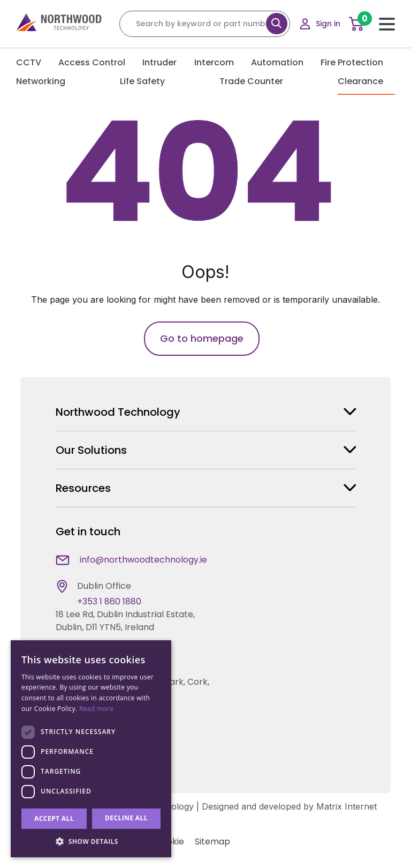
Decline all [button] (126, 818)
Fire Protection (358, 63)
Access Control (98, 63)
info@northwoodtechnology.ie (143, 560)
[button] (91, 841)
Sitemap (212, 841)
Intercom (220, 63)
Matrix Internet (347, 806)
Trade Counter (257, 81)
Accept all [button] (54, 818)
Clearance (366, 81)
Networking (47, 81)
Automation (283, 63)
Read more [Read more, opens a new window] (96, 709)
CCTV (35, 63)
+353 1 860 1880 (109, 601)
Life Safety (148, 81)
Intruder (165, 63)
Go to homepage (202, 338)
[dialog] (91, 749)
